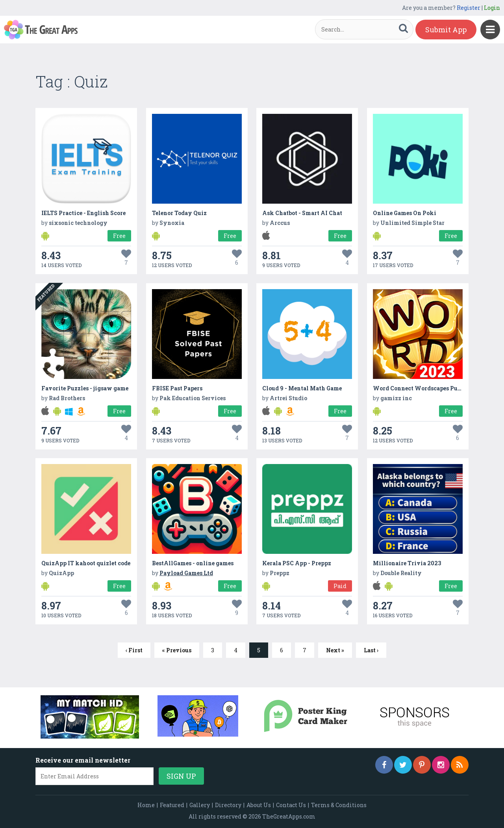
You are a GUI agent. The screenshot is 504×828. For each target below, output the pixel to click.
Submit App (446, 30)
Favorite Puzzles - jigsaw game (85, 388)
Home (146, 805)
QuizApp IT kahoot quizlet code (86, 563)
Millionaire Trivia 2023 (407, 563)
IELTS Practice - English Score (83, 213)
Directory (228, 805)
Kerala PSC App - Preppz (297, 563)
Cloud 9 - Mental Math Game (302, 388)
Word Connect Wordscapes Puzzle (421, 388)
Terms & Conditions (339, 805)
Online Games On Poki (405, 213)
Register (469, 8)
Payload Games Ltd (186, 573)
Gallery (200, 805)
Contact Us (291, 805)
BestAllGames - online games (193, 563)
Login (492, 8)
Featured (172, 805)
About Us (259, 805)
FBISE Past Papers (177, 388)
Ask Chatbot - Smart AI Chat (302, 213)
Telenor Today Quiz (179, 213)
